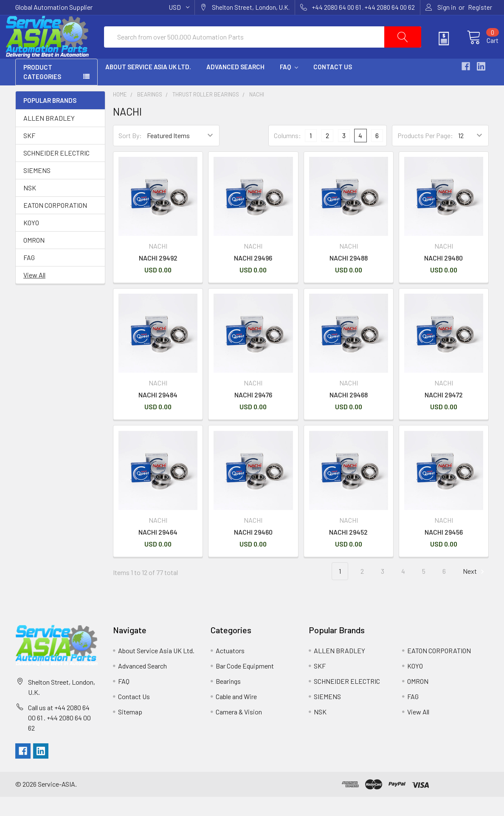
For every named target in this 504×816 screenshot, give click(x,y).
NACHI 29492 (158, 277)
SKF (29, 155)
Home (120, 114)
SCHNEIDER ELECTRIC (56, 172)
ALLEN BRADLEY (49, 137)
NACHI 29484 (158, 414)
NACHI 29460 (253, 551)
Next (475, 591)
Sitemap (130, 731)
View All (34, 294)
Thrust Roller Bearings (206, 114)
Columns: (287, 155)
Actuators (230, 670)
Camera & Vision (239, 731)
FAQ (289, 86)
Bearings (150, 114)
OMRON (34, 259)
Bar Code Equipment (245, 685)
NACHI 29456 (444, 551)
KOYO (31, 242)
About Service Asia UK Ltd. (148, 86)
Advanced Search (235, 86)
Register (480, 7)
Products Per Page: (425, 155)
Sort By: (130, 155)
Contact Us (333, 86)
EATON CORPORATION (55, 225)
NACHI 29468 (349, 414)
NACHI (257, 114)
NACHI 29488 (349, 277)
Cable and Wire (236, 715)
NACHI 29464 (158, 551)
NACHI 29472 (444, 414)
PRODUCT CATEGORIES (42, 92)
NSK (30, 207)
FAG (29, 277)
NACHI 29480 (443, 277)
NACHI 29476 (253, 414)
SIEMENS (37, 190)
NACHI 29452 (348, 551)
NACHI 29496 (253, 277)
